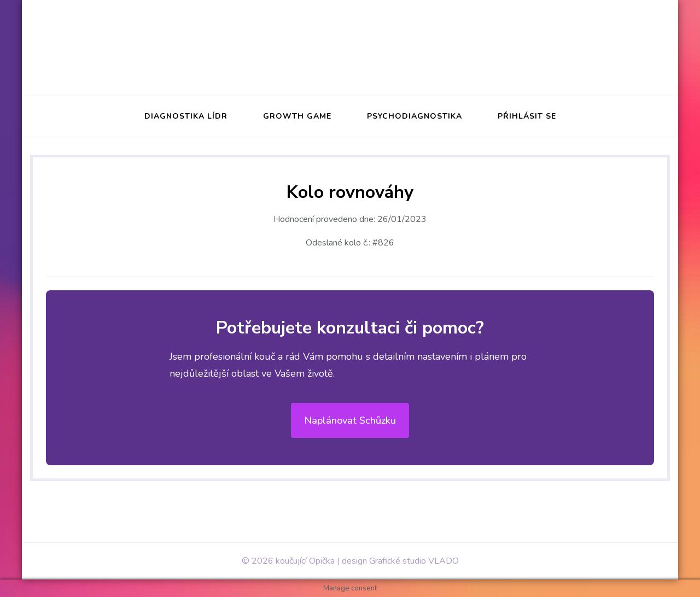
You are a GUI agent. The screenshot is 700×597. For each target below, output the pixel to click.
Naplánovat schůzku (350, 420)
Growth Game (297, 116)
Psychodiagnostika (415, 116)
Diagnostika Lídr (186, 116)
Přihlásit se (527, 116)
